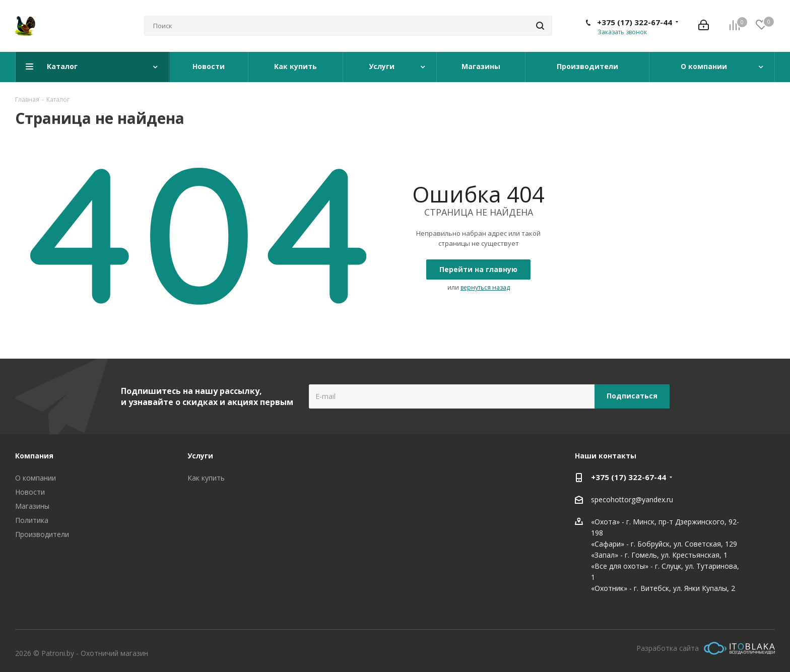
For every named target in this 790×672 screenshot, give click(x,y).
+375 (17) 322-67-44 (635, 22)
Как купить (206, 478)
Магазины (32, 506)
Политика (32, 520)
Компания (34, 456)
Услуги (200, 456)
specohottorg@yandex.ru (632, 499)
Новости (30, 492)
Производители (42, 534)
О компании (36, 478)
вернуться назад (485, 287)
